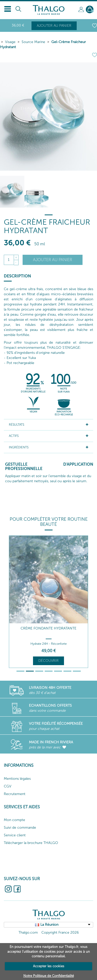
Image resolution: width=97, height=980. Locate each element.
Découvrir (48, 661)
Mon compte (14, 820)
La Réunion (49, 925)
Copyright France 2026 (60, 932)
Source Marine (33, 42)
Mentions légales (17, 779)
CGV (8, 786)
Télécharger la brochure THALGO (31, 843)
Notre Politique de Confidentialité (49, 976)
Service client (15, 835)
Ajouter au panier (54, 26)
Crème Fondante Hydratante (48, 628)
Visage (10, 42)
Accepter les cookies (49, 966)
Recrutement (15, 794)
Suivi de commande (20, 828)
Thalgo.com (28, 932)
